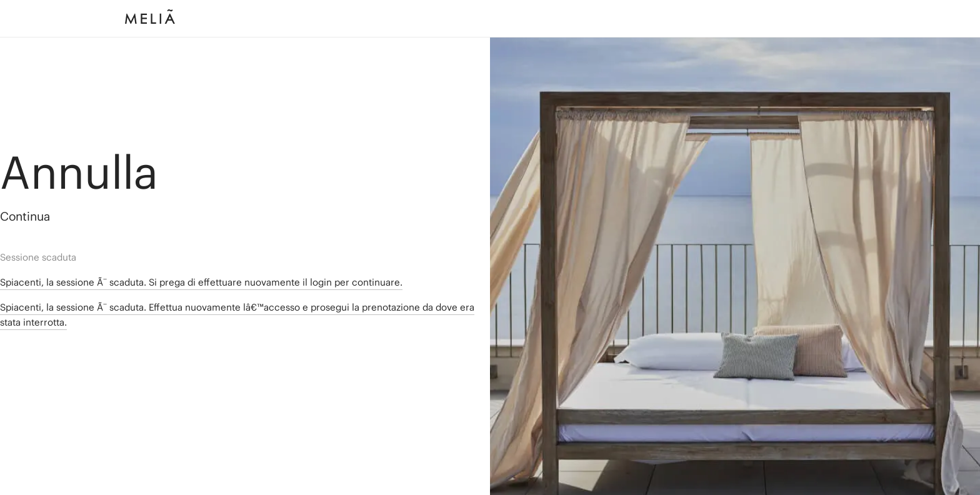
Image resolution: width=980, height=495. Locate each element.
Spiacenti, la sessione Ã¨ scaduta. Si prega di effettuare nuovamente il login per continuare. (201, 282)
